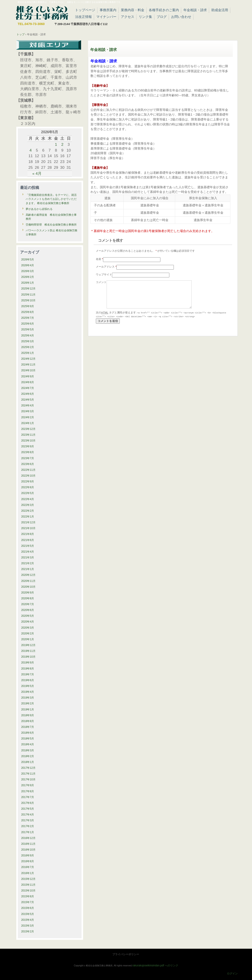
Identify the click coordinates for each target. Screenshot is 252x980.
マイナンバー (106, 17)
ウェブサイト (104, 275)
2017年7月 (28, 797)
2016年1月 (28, 873)
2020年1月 (28, 639)
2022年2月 (28, 511)
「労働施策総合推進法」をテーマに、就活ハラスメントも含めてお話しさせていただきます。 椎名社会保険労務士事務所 (51, 199)
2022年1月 (28, 517)
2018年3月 (28, 750)
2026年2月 (28, 277)
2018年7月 (28, 727)
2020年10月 (28, 587)
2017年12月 (28, 768)
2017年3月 (28, 820)
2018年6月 (28, 733)
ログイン (232, 974)
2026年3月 (28, 271)
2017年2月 (28, 826)
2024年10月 (28, 370)
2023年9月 (28, 446)
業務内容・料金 (133, 10)
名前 (99, 259)
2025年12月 (28, 289)
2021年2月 (28, 563)
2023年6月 (28, 464)
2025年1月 (28, 353)
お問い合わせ (181, 17)
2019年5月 (28, 686)
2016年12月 (28, 838)
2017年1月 (28, 832)
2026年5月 (28, 260)
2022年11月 (28, 470)
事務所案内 (108, 10)
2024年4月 (28, 406)
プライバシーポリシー (126, 954)
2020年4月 (28, 622)
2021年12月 (28, 522)
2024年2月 (28, 417)
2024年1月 (28, 423)
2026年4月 (28, 265)
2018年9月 (28, 715)
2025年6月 (28, 324)
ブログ (162, 17)
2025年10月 (28, 300)
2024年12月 (28, 359)
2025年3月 (28, 341)
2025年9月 (28, 306)
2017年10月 (28, 779)
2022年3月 (28, 505)
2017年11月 (28, 774)
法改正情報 (83, 17)
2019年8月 (28, 669)
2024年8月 (28, 382)
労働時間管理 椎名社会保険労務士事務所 (51, 225)
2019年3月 (28, 698)
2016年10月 (28, 850)
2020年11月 (28, 581)
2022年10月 (28, 476)
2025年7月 (28, 318)
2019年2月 (28, 703)
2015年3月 (28, 926)
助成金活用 (220, 10)
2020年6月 (28, 610)
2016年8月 (28, 861)
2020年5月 (28, 616)
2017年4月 (28, 815)
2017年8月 (28, 791)
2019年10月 (28, 657)
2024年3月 (28, 411)
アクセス (128, 17)
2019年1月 (28, 710)
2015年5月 (28, 914)
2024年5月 (28, 400)
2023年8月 (28, 452)
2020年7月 (28, 604)
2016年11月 (28, 844)
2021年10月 (28, 528)
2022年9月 (28, 482)
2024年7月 (28, 388)
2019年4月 (28, 692)
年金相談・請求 (195, 10)
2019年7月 (28, 674)
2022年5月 (28, 493)
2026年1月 (28, 283)
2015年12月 (28, 879)
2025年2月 (28, 347)
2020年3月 (28, 628)
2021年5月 (28, 546)
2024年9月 (28, 376)
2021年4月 (28, 552)
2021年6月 (28, 540)
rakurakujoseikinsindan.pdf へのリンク (155, 965)
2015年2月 (28, 931)
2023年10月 (28, 441)
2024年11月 (28, 365)
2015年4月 (28, 920)
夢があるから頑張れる (39, 209)
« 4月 (37, 173)
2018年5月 (28, 739)
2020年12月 (28, 575)
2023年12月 (28, 429)
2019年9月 (28, 663)
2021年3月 (28, 558)
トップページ (85, 10)
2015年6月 (28, 908)
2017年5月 (28, 809)
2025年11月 (28, 295)
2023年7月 (28, 458)
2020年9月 (28, 593)
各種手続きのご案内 (164, 10)
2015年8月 (28, 896)
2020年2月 (28, 634)
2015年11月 (28, 885)
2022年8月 (28, 487)
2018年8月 (28, 721)
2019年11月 (28, 651)
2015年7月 (28, 902)
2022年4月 (28, 499)
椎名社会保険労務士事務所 (42, 12)
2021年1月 (28, 569)
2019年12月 (28, 645)
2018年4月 (28, 744)
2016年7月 (28, 867)
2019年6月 (28, 680)
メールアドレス (106, 267)
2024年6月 (28, 394)
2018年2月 (28, 756)
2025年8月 (28, 312)
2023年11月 (28, 435)
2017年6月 (28, 803)
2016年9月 (28, 855)
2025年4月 (28, 336)
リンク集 (145, 17)
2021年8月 (28, 534)
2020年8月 (28, 598)
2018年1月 (28, 762)
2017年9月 (28, 785)
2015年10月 (28, 891)
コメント (101, 282)
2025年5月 (28, 329)
